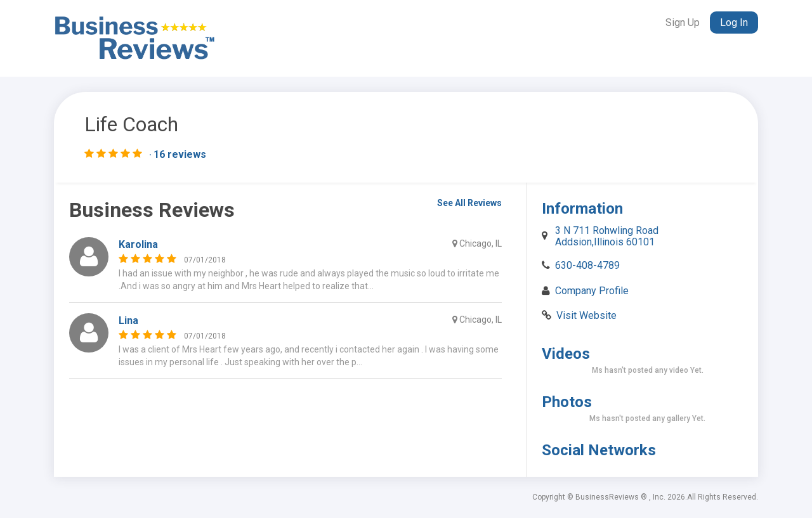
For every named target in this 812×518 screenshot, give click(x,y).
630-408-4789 (587, 265)
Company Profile (592, 291)
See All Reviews (469, 203)
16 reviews (180, 155)
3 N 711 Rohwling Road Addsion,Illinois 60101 (607, 236)
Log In (734, 23)
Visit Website (586, 315)
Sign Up (683, 23)
